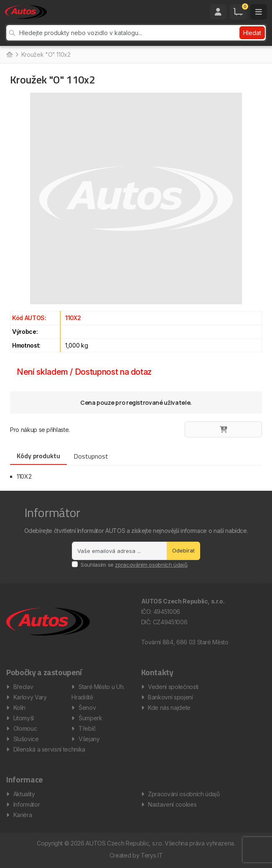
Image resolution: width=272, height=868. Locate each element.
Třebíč (87, 728)
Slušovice (26, 739)
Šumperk (90, 718)
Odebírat (183, 550)
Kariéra (23, 815)
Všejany (89, 739)
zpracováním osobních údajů (151, 565)
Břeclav (23, 687)
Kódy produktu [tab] (38, 456)
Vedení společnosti (173, 687)
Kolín (19, 708)
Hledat (252, 33)
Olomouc (25, 728)
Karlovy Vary (30, 697)
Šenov (87, 708)
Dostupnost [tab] (91, 456)
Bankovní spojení (170, 697)
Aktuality (24, 794)
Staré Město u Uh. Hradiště (98, 692)
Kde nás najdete (169, 708)
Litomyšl (24, 718)
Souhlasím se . (135, 565)
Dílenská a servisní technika (49, 749)
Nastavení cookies (172, 804)
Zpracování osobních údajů (184, 794)
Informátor (27, 804)
